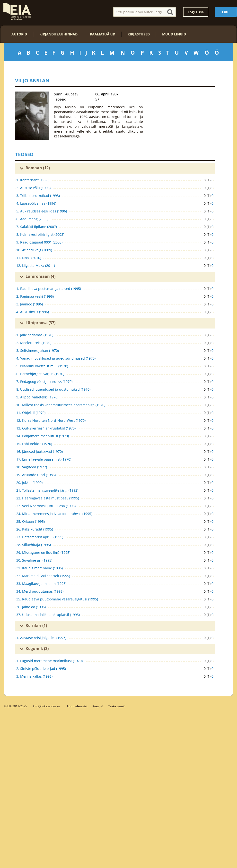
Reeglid (98, 706)
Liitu (226, 12)
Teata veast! (117, 706)
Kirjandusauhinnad (58, 34)
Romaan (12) (38, 168)
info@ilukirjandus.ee (47, 706)
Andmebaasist (77, 706)
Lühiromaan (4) (40, 276)
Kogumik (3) (37, 649)
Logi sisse (196, 12)
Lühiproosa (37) (40, 323)
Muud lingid (174, 34)
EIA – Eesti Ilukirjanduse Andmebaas (17, 11)
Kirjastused (139, 34)
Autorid (19, 34)
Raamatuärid (103, 34)
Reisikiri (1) (36, 625)
